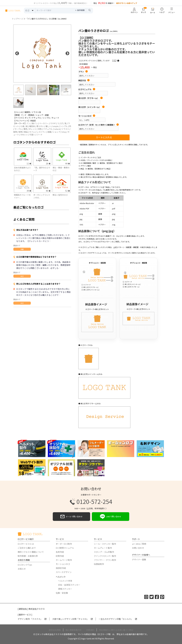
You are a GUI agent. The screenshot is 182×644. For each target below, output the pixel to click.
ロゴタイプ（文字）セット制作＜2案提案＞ (99, 125)
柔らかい (40, 126)
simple (56, 126)
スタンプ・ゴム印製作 (104, 552)
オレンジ (33, 129)
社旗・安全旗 (62, 593)
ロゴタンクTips (25, 565)
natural (57, 129)
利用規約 (90, 630)
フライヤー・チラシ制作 (105, 560)
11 (29, 163)
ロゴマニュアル (87, 89)
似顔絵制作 (99, 564)
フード (40, 135)
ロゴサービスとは (26, 544)
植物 (21, 132)
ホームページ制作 (64, 560)
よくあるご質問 (139, 544)
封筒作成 (60, 556)
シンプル (64, 126)
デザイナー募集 (139, 560)
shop (64, 132)
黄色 (25, 129)
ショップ (56, 132)
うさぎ (60, 123)
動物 (15, 132)
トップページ (18, 19)
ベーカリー (44, 123)
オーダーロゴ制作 (64, 544)
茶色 (40, 129)
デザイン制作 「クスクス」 (32, 619)
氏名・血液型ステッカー (69, 585)
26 (48, 163)
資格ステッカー (65, 589)
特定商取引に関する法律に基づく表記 (116, 630)
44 (68, 163)
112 (116, 60)
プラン (83, 72)
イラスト (65, 129)
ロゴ (22, 276)
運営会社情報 (55, 630)
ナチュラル (48, 129)
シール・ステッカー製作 (105, 544)
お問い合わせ (138, 548)
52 (68, 191)
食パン (35, 123)
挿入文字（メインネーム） (91, 107)
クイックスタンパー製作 (105, 556)
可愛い (32, 135)
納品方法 (84, 80)
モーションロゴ (87, 116)
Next (67, 53)
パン (28, 123)
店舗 (49, 132)
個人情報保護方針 (74, 630)
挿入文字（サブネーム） (90, 98)
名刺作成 (60, 552)
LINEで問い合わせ (111, 517)
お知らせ (22, 569)
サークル (18, 129)
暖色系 (32, 126)
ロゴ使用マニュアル (65, 548)
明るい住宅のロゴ (60, 195)
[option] (42, 53)
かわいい (24, 135)
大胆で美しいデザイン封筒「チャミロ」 (73, 619)
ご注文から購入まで (27, 548)
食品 (26, 132)
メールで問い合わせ (71, 517)
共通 (22, 249)
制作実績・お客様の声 (28, 556)
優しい (48, 126)
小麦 (22, 126)
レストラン (41, 132)
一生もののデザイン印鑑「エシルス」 (118, 619)
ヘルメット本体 (65, 581)
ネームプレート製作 (103, 548)
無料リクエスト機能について (31, 552)
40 (48, 191)
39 (29, 191)
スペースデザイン (64, 572)
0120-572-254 (91, 502)
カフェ (32, 132)
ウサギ (53, 123)
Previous (17, 53)
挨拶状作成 (61, 568)
